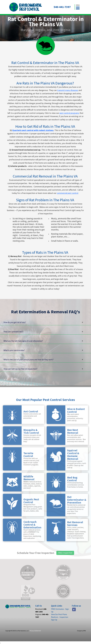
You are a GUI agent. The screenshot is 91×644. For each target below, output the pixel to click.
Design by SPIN (81, 631)
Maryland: (41, 610)
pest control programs (69, 113)
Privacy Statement (35, 631)
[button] (78, 7)
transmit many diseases (68, 90)
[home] (26, 7)
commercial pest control (67, 193)
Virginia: (42, 616)
